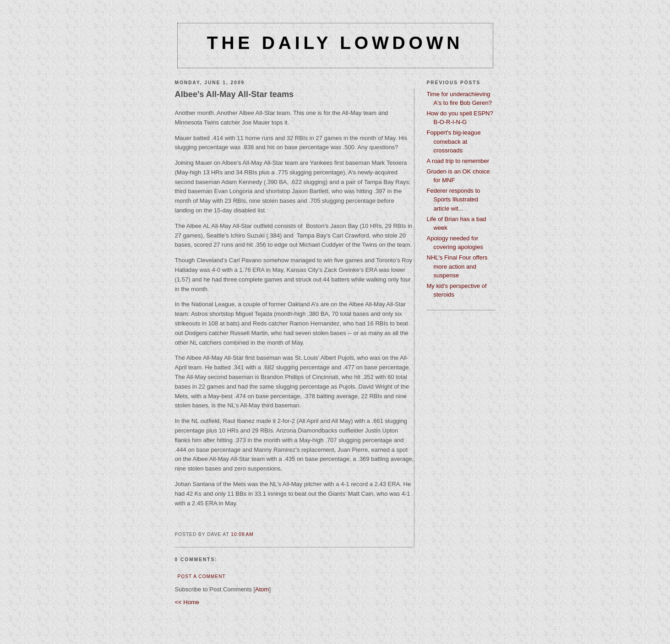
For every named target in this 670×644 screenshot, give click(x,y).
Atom (262, 589)
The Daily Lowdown (335, 43)
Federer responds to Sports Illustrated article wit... (454, 200)
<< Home (187, 602)
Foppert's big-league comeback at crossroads (454, 141)
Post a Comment (202, 576)
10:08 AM (242, 534)
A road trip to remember (458, 161)
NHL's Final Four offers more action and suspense (457, 266)
